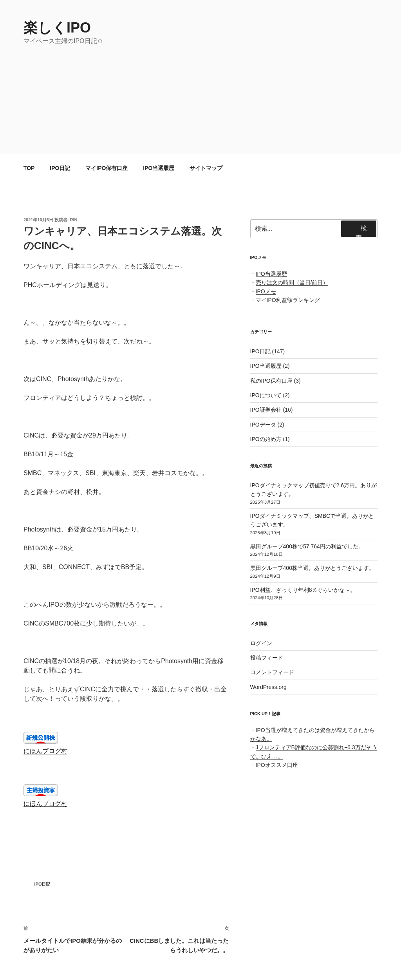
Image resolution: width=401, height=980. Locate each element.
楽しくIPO (57, 28)
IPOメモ (266, 291)
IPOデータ (263, 425)
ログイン (261, 643)
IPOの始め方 (266, 439)
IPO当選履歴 (159, 168)
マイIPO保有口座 (107, 168)
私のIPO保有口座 (271, 381)
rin (74, 220)
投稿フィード (267, 658)
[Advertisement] (200, 105)
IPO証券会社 (266, 410)
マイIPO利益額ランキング (288, 300)
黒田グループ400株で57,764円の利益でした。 (307, 546)
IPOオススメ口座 (277, 765)
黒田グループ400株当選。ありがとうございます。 (312, 568)
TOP (29, 168)
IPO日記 (60, 168)
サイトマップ (206, 168)
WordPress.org (268, 687)
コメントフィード (272, 672)
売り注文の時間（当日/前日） (292, 282)
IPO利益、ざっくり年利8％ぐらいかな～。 (303, 590)
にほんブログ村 (45, 751)
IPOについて (266, 395)
